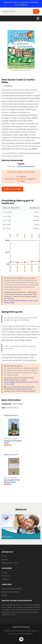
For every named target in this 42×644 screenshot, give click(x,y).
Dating (4, 573)
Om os (4, 556)
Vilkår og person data (10, 563)
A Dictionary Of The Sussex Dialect (12, 481)
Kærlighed (5, 579)
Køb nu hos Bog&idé (12, 189)
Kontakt (5, 560)
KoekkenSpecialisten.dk (10, 592)
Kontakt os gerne (21, 389)
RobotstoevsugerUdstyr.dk (11, 589)
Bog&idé (21, 164)
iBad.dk (4, 595)
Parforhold (6, 576)
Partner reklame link (26, 166)
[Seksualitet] (18, 404)
